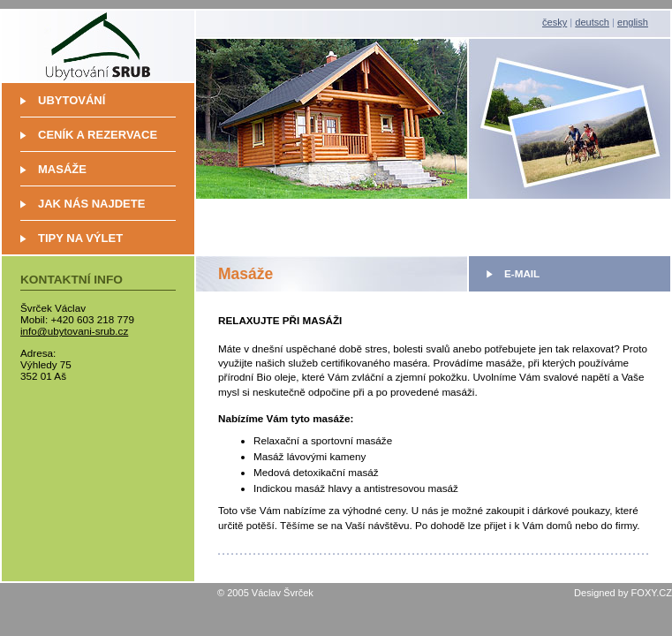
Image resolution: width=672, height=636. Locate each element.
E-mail (522, 273)
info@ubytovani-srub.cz (74, 331)
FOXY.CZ (652, 593)
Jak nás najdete (91, 204)
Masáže (62, 169)
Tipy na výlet (80, 238)
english (633, 22)
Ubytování (72, 100)
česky (555, 22)
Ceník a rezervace (98, 135)
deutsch (592, 22)
